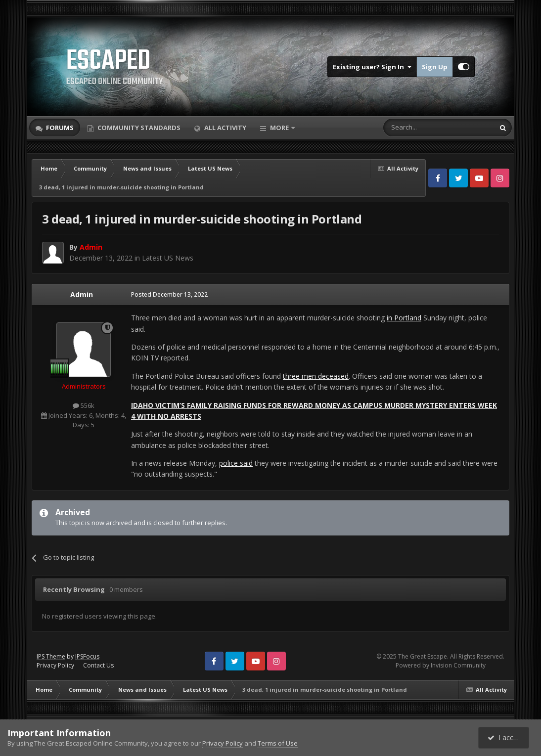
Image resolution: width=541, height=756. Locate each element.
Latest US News (168, 258)
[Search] (415, 128)
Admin (82, 294)
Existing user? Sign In (372, 67)
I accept (505, 737)
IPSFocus (87, 656)
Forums (59, 128)
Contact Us (98, 665)
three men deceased (316, 376)
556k (84, 405)
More (279, 128)
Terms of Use (278, 743)
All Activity (225, 128)
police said (236, 463)
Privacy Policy (55, 665)
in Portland (404, 318)
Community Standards (138, 128)
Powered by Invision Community (441, 665)
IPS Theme (51, 656)
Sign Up (435, 67)
